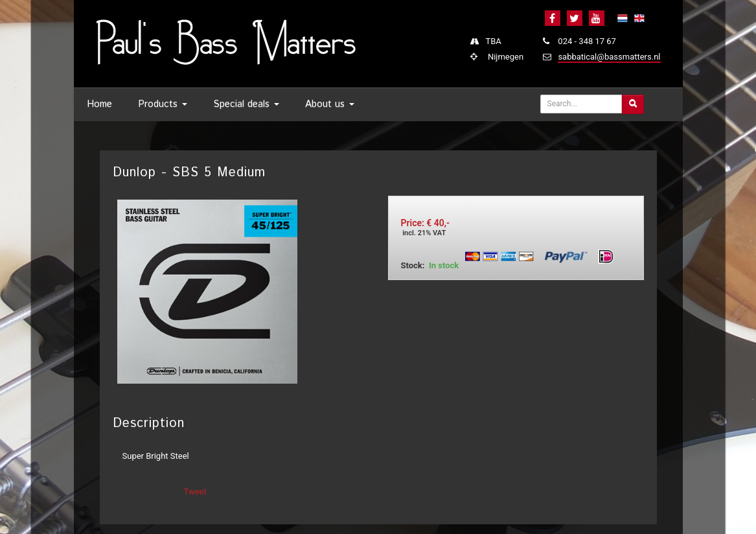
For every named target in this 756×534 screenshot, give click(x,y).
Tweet (195, 492)
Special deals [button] (246, 104)
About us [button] (330, 104)
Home (99, 104)
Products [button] (163, 104)
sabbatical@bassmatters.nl (609, 57)
